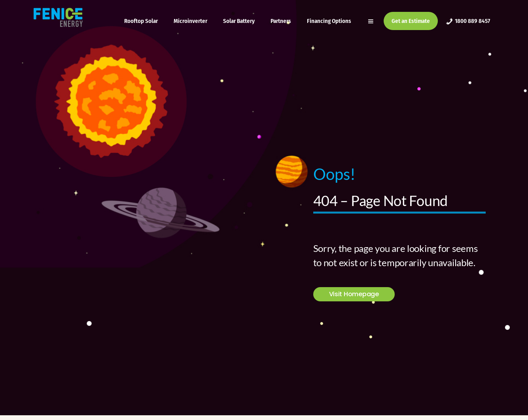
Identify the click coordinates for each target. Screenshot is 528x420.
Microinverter (190, 21)
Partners (281, 21)
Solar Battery (239, 21)
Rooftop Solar (141, 21)
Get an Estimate (411, 21)
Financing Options (329, 21)
